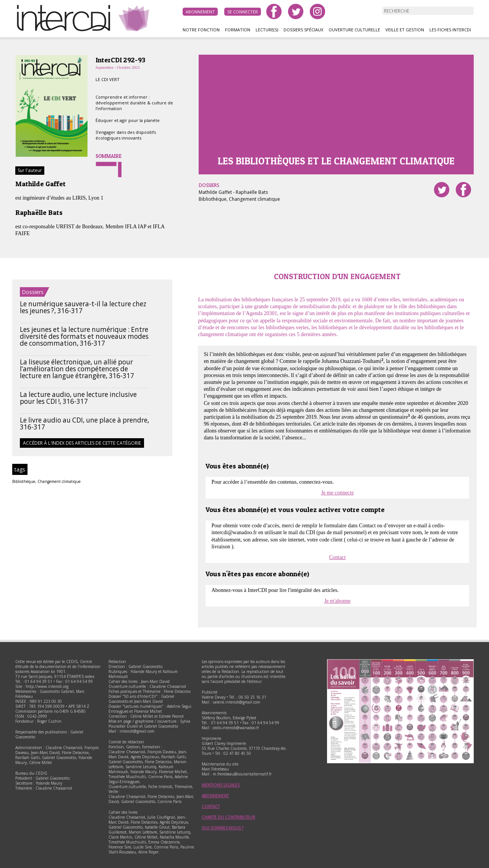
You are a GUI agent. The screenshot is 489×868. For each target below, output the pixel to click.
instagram (317, 11)
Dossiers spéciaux (303, 30)
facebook (274, 11)
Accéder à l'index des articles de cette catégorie (82, 443)
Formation (238, 30)
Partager (463, 190)
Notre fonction (201, 30)
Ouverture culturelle (354, 30)
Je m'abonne (338, 601)
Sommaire (108, 156)
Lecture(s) (267, 30)
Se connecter (243, 12)
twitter (296, 11)
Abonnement (200, 12)
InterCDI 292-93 (120, 60)
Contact (337, 557)
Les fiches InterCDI (450, 30)
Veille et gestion (405, 30)
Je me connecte (337, 493)
